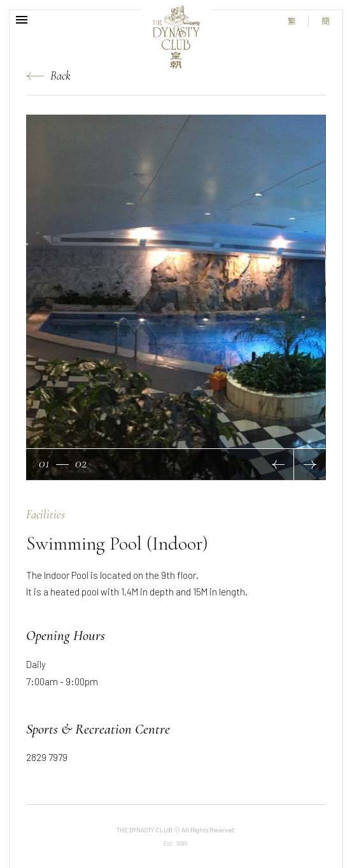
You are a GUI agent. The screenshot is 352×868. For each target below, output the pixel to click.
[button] (278, 465)
